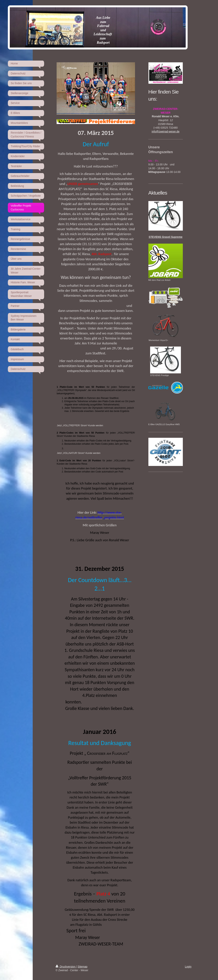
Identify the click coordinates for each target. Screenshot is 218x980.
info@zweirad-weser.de (166, 131)
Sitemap (83, 967)
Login (188, 967)
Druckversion (66, 967)
